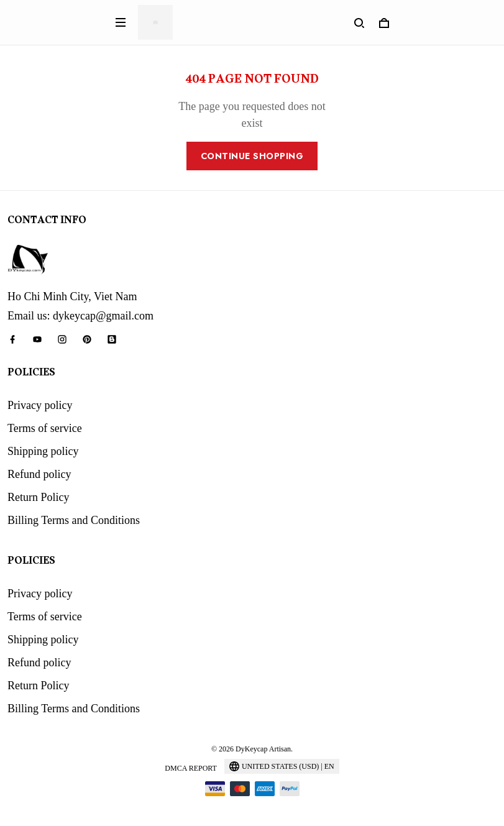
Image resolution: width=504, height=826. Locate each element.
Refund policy (39, 474)
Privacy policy (40, 405)
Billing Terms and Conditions (74, 520)
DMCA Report (191, 768)
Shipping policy (43, 451)
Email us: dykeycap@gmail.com (80, 316)
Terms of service (45, 428)
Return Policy (39, 497)
